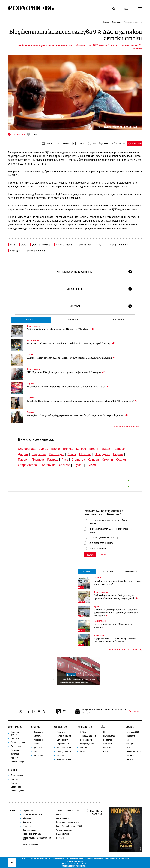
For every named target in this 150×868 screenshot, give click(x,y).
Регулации (31, 383)
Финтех (83, 752)
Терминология (17, 775)
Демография (62, 740)
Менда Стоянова (120, 245)
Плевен (23, 460)
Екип (58, 814)
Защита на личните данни (68, 811)
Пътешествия (99, 635)
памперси (16, 251)
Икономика (116, 22)
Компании (30, 355)
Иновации (38, 740)
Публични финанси (34, 326)
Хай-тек (83, 748)
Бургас (43, 449)
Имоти (37, 752)
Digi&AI (96, 607)
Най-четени (73, 320)
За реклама (28, 811)
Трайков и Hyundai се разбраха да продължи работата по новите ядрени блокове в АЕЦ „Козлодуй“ (82, 401)
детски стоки (64, 245)
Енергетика (31, 398)
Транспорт (15, 750)
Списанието (16, 787)
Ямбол (91, 465)
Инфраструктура (33, 340)
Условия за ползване (65, 830)
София (121, 460)
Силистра (78, 460)
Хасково (64, 465)
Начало (106, 22)
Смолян (107, 460)
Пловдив (38, 460)
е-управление (86, 740)
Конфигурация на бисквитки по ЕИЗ (37, 839)
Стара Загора (27, 465)
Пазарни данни (17, 791)
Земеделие (16, 754)
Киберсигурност (87, 744)
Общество (61, 727)
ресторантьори (36, 251)
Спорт (106, 752)
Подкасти (131, 736)
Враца (106, 449)
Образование (63, 744)
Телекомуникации (88, 736)
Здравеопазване (100, 621)
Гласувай (90, 555)
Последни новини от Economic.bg (125, 650)
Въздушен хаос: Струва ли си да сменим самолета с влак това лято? (115, 640)
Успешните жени (134, 752)
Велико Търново (75, 449)
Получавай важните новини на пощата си (104, 710)
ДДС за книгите (41, 245)
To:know (14, 783)
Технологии (85, 727)
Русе (65, 460)
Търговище (48, 465)
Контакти (27, 822)
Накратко (15, 779)
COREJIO (130, 744)
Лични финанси (64, 736)
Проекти (129, 727)
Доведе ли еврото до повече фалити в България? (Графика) (60, 329)
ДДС (24, 245)
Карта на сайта (63, 818)
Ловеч (72, 454)
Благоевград (27, 449)
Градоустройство (64, 752)
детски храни (85, 245)
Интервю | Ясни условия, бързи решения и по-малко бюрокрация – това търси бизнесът (77, 415)
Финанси (38, 748)
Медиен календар (31, 844)
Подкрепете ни (63, 834)
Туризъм (14, 758)
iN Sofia (130, 748)
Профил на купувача (32, 834)
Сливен (93, 460)
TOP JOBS (130, 759)
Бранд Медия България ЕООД (69, 826)
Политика (61, 732)
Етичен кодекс (29, 826)
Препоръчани (118, 320)
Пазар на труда (17, 762)
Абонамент (27, 818)
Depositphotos (82, 866)
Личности (108, 744)
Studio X (84, 864)
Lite (103, 727)
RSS (61, 711)
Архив (103, 555)
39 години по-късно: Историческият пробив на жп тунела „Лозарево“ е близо (71, 343)
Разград (53, 460)
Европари (15, 738)
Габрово (119, 449)
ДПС (101, 245)
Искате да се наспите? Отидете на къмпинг (113, 626)
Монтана (85, 454)
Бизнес (36, 727)
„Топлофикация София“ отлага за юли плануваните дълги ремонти (78, 681)
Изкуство (107, 748)
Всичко (13, 770)
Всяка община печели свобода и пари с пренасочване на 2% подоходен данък (116, 597)
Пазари (37, 744)
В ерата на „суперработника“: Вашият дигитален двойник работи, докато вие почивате (116, 613)
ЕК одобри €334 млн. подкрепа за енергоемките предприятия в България (68, 387)
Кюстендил (57, 454)
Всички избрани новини (126, 427)
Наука (106, 732)
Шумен (78, 465)
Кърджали (39, 454)
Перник (118, 454)
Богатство (108, 740)
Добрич (23, 454)
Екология (97, 578)
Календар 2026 (133, 732)
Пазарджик (102, 454)
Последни (31, 320)
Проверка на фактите (32, 814)
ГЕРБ (13, 245)
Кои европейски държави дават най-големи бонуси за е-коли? (118, 582)
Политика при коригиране (68, 822)
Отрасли (37, 736)
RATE (128, 740)
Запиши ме (134, 711)
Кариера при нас (30, 830)
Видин (94, 449)
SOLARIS (130, 755)
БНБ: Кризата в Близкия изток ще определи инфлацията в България (66, 372)
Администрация (64, 759)
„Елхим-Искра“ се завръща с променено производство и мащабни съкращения (71, 358)
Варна (56, 449)
